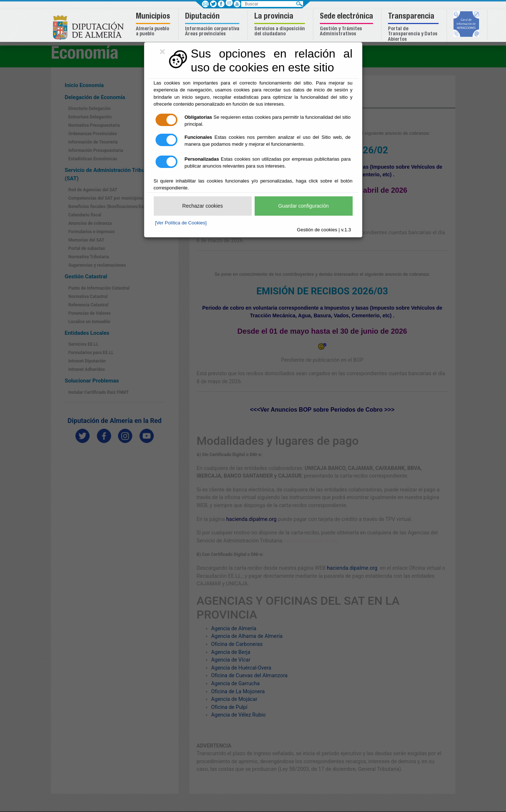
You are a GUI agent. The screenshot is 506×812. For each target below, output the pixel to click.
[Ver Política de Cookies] (181, 223)
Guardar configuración (304, 206)
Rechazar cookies (202, 206)
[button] (154, 25)
